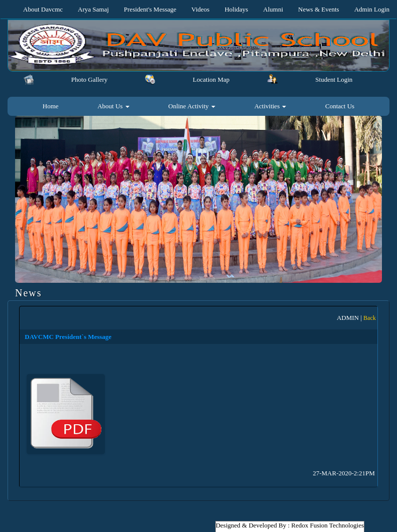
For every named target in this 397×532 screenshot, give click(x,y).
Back (370, 318)
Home (51, 106)
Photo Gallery (90, 79)
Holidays (236, 9)
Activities (271, 106)
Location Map (211, 79)
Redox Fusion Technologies (327, 525)
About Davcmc (43, 9)
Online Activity (192, 106)
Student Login (334, 79)
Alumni (273, 9)
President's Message (150, 9)
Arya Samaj (93, 9)
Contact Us (340, 106)
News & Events (319, 9)
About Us (113, 106)
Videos (200, 9)
